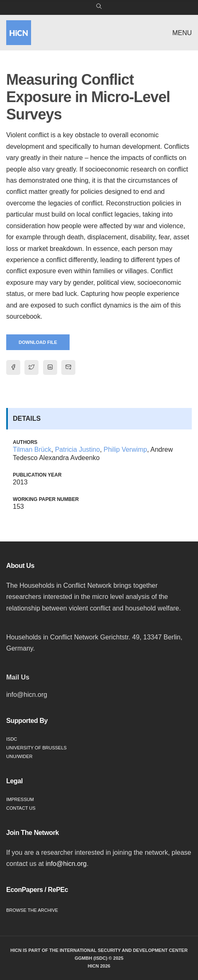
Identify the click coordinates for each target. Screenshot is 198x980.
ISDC (12, 739)
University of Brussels (36, 748)
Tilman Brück (32, 449)
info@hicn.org (66, 864)
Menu (182, 33)
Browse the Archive (32, 910)
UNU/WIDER (19, 756)
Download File (38, 342)
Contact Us (21, 808)
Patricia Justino (78, 449)
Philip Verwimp (125, 449)
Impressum (20, 799)
